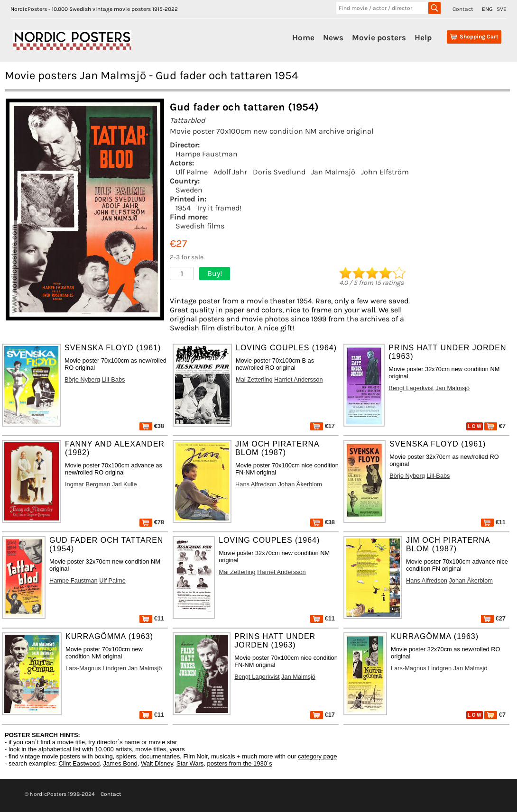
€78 (152, 522)
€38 (152, 426)
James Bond (120, 763)
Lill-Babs (113, 379)
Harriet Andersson (298, 379)
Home (303, 37)
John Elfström (385, 172)
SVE (502, 9)
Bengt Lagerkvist (411, 388)
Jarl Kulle (125, 484)
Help (423, 37)
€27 (493, 618)
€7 (495, 426)
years (177, 749)
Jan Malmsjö (333, 172)
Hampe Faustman (207, 154)
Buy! (215, 273)
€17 (323, 426)
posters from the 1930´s (240, 763)
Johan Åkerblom (300, 484)
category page (317, 756)
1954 (183, 208)
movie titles (151, 749)
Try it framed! (219, 208)
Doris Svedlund (279, 172)
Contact (463, 9)
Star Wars (190, 763)
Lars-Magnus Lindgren (96, 668)
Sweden (189, 190)
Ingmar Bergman (88, 484)
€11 (493, 522)
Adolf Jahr (230, 172)
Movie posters (379, 37)
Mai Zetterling (254, 379)
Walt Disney (157, 763)
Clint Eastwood (79, 763)
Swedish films (200, 226)
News (333, 37)
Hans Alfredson (256, 484)
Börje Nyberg (82, 379)
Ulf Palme (192, 172)
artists (124, 749)
